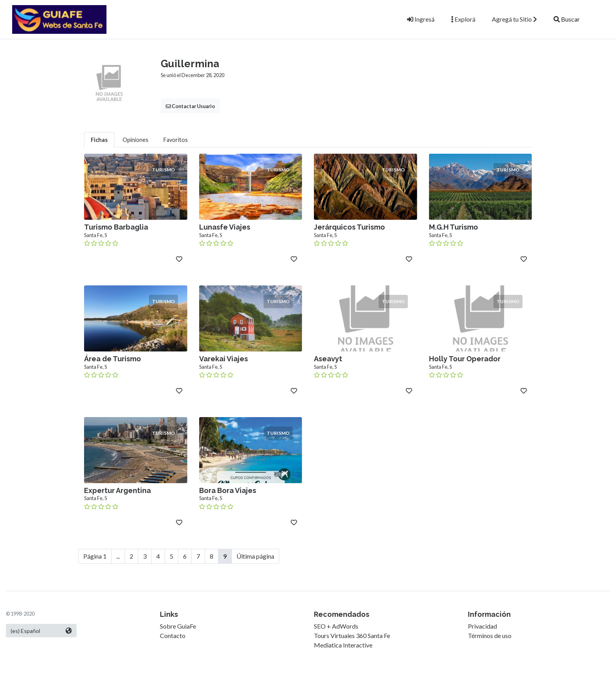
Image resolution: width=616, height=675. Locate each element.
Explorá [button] (463, 19)
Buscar (567, 19)
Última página (255, 556)
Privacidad (482, 626)
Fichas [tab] (99, 140)
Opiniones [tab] (136, 140)
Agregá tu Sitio (514, 19)
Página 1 (95, 556)
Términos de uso (490, 635)
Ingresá (421, 19)
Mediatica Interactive (343, 645)
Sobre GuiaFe (178, 626)
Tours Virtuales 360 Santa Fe (352, 635)
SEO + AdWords (336, 626)
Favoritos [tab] (176, 140)
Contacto (173, 635)
